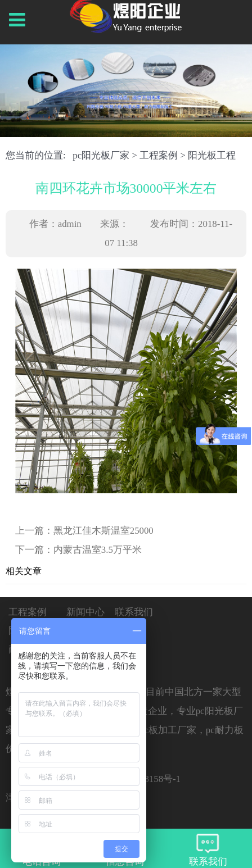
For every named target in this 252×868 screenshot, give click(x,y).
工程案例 (159, 155)
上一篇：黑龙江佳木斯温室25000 (84, 531)
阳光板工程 (212, 155)
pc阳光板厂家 (101, 155)
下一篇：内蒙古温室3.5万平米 (78, 550)
